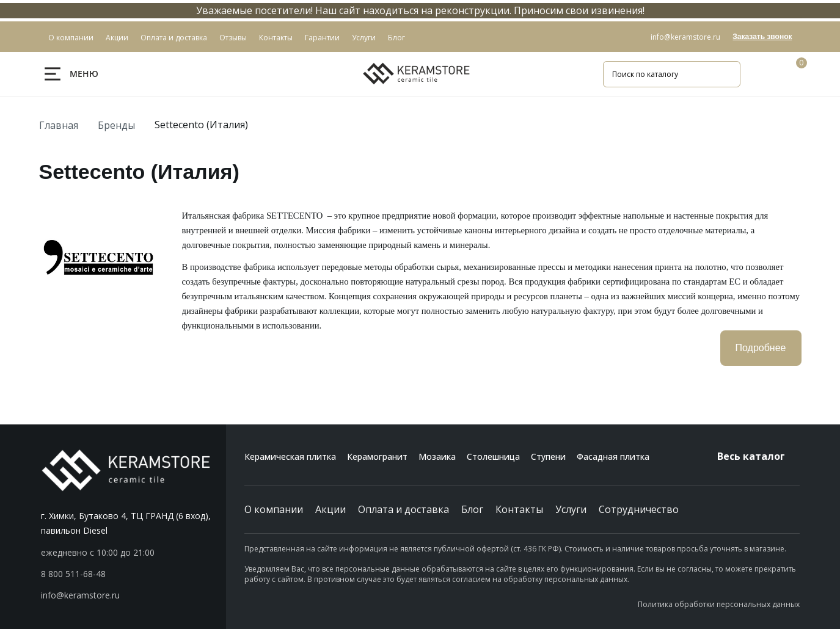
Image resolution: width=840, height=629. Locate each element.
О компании (274, 509)
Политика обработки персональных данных (719, 604)
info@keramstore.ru (685, 37)
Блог (472, 509)
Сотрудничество (639, 509)
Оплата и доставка (404, 509)
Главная (59, 125)
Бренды (116, 125)
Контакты (519, 509)
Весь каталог (758, 456)
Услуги (571, 509)
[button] (133, 574)
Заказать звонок (762, 37)
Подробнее (761, 348)
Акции (331, 509)
